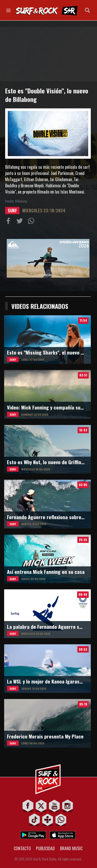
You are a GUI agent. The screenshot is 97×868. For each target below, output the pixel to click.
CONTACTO (22, 848)
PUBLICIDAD (45, 848)
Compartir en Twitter (21, 222)
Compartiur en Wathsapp (32, 222)
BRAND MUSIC (71, 848)
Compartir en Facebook (9, 222)
